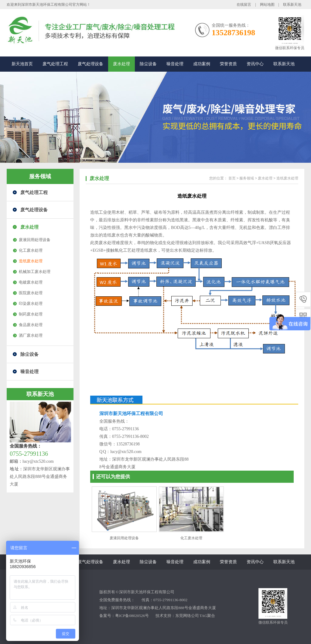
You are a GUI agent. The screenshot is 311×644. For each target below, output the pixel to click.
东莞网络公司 (187, 616)
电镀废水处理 (31, 282)
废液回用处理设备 (35, 240)
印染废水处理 (31, 303)
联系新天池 (292, 5)
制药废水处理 (31, 314)
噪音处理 (175, 64)
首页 (232, 178)
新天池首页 (22, 64)
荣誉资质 (228, 64)
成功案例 (202, 64)
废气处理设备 (91, 64)
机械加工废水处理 (35, 272)
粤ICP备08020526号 (132, 616)
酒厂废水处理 (31, 335)
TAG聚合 (207, 616)
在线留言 (244, 5)
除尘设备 (148, 64)
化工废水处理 (31, 250)
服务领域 (40, 176)
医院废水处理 (31, 293)
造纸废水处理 (31, 261)
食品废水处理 (31, 325)
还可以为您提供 (113, 477)
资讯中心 (255, 64)
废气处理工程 (55, 64)
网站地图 (267, 5)
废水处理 (121, 64)
